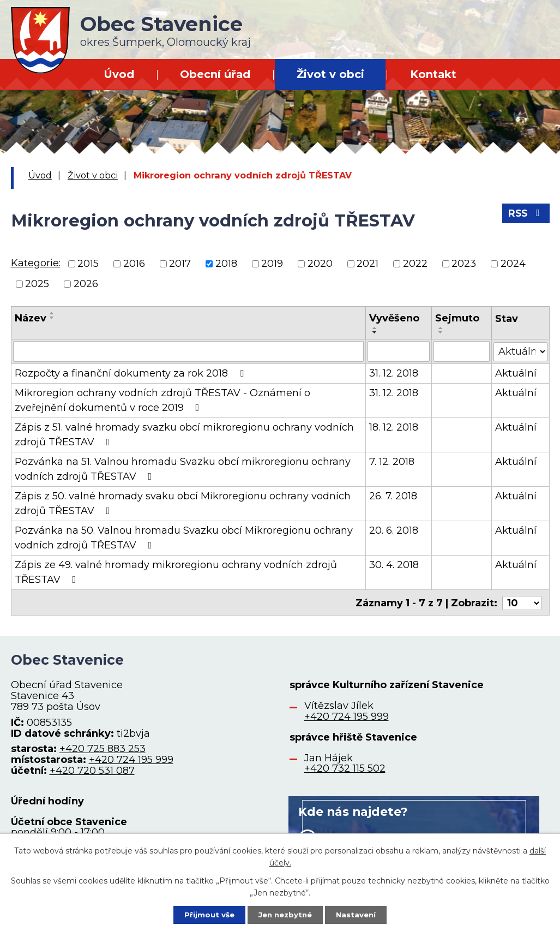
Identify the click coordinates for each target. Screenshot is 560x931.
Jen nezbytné (285, 914)
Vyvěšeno (394, 318)
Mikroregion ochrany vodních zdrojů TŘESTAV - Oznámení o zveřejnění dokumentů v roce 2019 (162, 400)
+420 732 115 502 (345, 767)
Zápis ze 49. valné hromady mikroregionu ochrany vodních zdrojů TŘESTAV (176, 572)
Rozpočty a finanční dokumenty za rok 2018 (131, 373)
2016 (134, 264)
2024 (513, 264)
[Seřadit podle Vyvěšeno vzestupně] (375, 328)
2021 (368, 264)
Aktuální (516, 373)
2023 (464, 264)
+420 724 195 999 (131, 759)
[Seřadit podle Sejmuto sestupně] (441, 332)
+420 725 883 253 (103, 748)
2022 (415, 264)
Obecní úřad (215, 74)
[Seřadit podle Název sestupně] (52, 318)
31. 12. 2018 (394, 373)
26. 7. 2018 (393, 496)
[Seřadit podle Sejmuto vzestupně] (441, 328)
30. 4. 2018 (394, 565)
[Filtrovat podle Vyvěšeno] (399, 351)
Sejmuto (457, 318)
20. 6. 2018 (394, 530)
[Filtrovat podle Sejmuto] (462, 351)
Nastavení (359, 914)
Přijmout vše (206, 914)
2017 (180, 264)
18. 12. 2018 (394, 427)
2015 (88, 264)
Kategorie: (36, 263)
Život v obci (330, 74)
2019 (272, 264)
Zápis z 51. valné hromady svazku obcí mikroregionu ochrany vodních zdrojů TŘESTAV (184, 435)
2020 (320, 264)
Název (31, 318)
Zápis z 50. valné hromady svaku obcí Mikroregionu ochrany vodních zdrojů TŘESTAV (183, 503)
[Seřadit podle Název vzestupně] (52, 313)
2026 (86, 284)
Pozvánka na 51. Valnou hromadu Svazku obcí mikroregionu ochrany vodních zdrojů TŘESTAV (183, 469)
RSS (525, 216)
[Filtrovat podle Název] (188, 351)
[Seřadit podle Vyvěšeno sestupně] (375, 332)
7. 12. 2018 (392, 462)
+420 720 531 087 (92, 769)
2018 (226, 264)
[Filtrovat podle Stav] (520, 351)
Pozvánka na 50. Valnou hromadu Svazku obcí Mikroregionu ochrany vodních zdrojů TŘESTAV (184, 538)
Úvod (119, 74)
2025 (37, 284)
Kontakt (433, 74)
